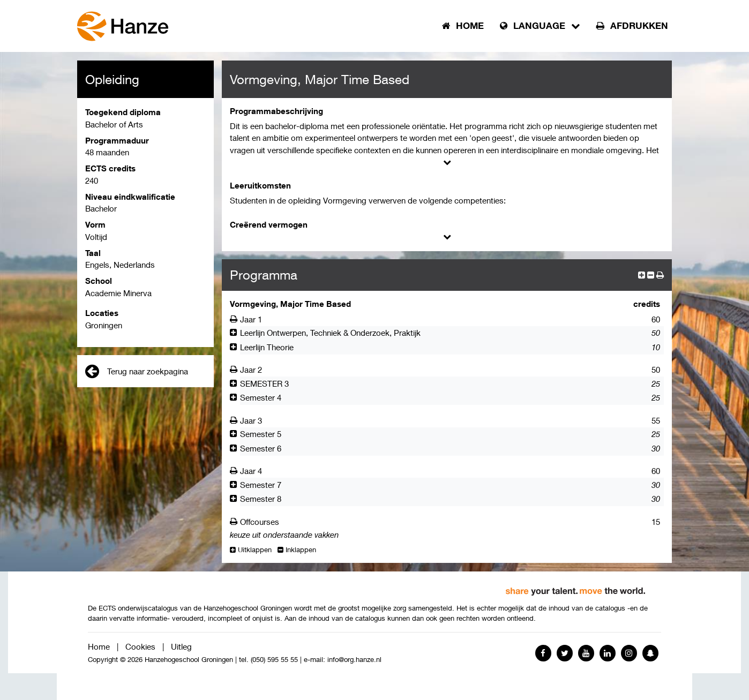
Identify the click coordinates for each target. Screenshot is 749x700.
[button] (660, 275)
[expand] (642, 275)
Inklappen (297, 550)
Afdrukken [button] (632, 26)
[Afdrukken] (235, 319)
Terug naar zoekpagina (137, 371)
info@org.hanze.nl (354, 660)
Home (99, 646)
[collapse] (651, 275)
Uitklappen (251, 550)
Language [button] (540, 26)
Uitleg (181, 646)
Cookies (140, 646)
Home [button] (463, 26)
